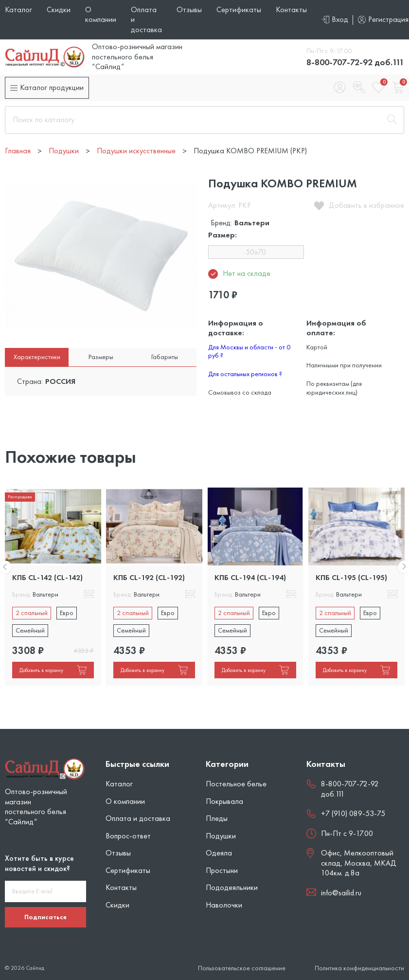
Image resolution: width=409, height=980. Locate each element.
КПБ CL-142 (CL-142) (47, 577)
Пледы (217, 818)
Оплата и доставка (138, 818)
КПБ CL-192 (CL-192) (149, 577)
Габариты (165, 357)
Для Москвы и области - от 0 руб (249, 351)
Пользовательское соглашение (242, 968)
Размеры (101, 357)
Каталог (18, 9)
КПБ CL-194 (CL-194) (250, 577)
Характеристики (37, 357)
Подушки (221, 836)
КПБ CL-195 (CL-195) (351, 577)
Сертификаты (239, 9)
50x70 (256, 252)
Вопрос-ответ (128, 836)
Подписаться (45, 917)
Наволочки (224, 905)
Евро (67, 613)
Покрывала (224, 801)
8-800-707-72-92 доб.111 (355, 62)
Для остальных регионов (245, 374)
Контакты (291, 9)
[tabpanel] (53, 587)
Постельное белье (236, 784)
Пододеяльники (232, 887)
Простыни (222, 870)
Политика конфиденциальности (359, 968)
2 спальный (32, 613)
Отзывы (189, 9)
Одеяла (219, 853)
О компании (101, 14)
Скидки (59, 9)
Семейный (30, 630)
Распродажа (20, 497)
